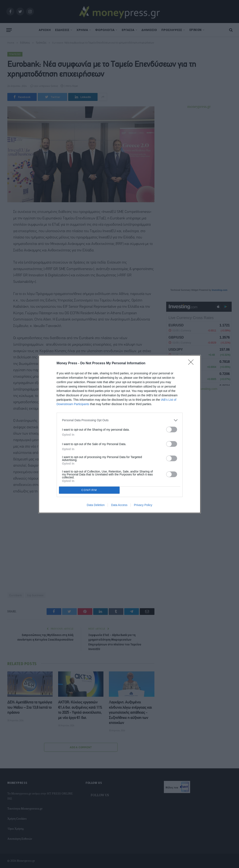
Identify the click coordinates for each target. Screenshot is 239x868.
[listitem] (120, 420)
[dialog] (120, 434)
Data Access (119, 505)
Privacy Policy (143, 505)
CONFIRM (89, 490)
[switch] (172, 429)
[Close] (192, 363)
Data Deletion (96, 505)
